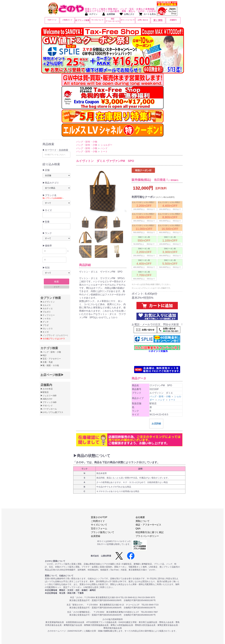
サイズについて (97, 20)
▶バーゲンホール (49, 409)
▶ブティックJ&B (48, 402)
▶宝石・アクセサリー (51, 359)
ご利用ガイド (67, 20)
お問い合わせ (143, 20)
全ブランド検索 (82, 20)
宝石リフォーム (99, 528)
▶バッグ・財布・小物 (51, 352)
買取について (143, 521)
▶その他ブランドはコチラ (53, 339)
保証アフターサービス (113, 20)
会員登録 (96, 536)
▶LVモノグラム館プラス (52, 412)
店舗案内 (173, 20)
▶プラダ (45, 325)
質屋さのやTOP (99, 517)
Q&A (138, 528)
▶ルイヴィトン (48, 302)
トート (104, 151)
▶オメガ (45, 332)
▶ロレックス (47, 329)
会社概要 (140, 517)
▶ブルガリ (46, 312)
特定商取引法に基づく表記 (150, 532)
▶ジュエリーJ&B (48, 396)
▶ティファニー (48, 315)
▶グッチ (45, 322)
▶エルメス (46, 305)
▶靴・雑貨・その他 (50, 365)
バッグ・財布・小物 (87, 142)
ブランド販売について (103, 532)
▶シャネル (46, 319)
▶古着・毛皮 (47, 362)
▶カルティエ (47, 308)
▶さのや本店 (47, 389)
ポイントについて (128, 20)
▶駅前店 (45, 392)
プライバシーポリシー (147, 536)
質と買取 (158, 20)
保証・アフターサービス (148, 525)
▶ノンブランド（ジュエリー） (55, 335)
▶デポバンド (47, 406)
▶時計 (44, 355)
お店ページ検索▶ (52, 375)
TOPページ (52, 20)
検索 (57, 282)
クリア (57, 287)
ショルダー (106, 145)
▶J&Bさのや (46, 399)
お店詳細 (156, 434)
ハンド (104, 148)
